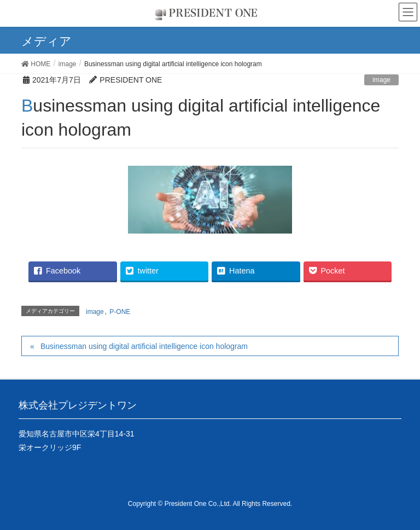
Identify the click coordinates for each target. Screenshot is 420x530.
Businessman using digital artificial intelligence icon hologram (144, 346)
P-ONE (120, 312)
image (381, 80)
